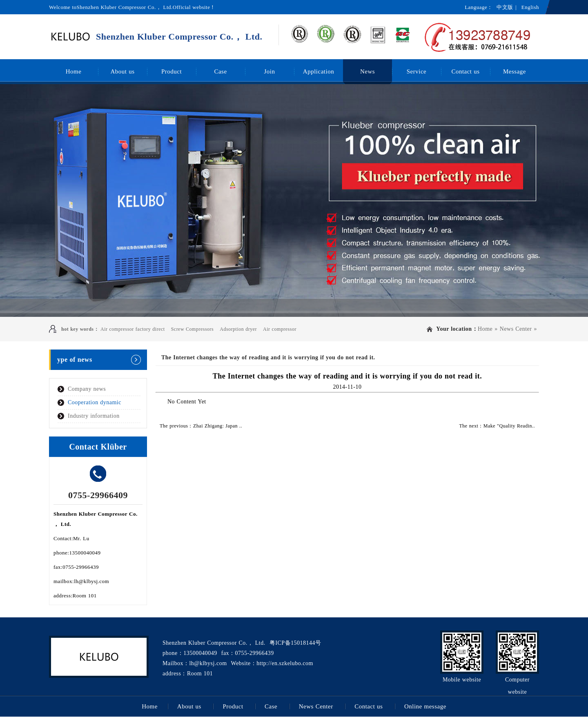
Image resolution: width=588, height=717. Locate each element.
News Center (516, 329)
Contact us (465, 71)
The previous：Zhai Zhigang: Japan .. (201, 426)
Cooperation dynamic (95, 402)
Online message (425, 706)
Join (269, 71)
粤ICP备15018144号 (295, 643)
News (367, 71)
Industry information (94, 416)
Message (514, 71)
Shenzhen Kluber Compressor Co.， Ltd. (179, 37)
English (530, 7)
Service (416, 71)
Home (74, 71)
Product (171, 71)
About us (122, 71)
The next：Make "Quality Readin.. (497, 426)
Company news (87, 389)
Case (220, 71)
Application (318, 71)
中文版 (505, 7)
